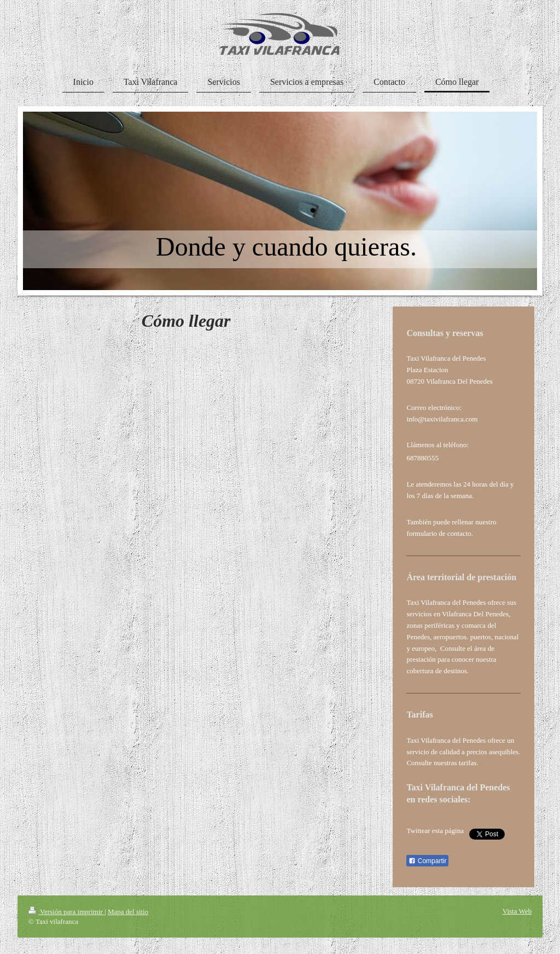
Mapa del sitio (128, 912)
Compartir (427, 861)
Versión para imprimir (66, 912)
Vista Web (517, 911)
